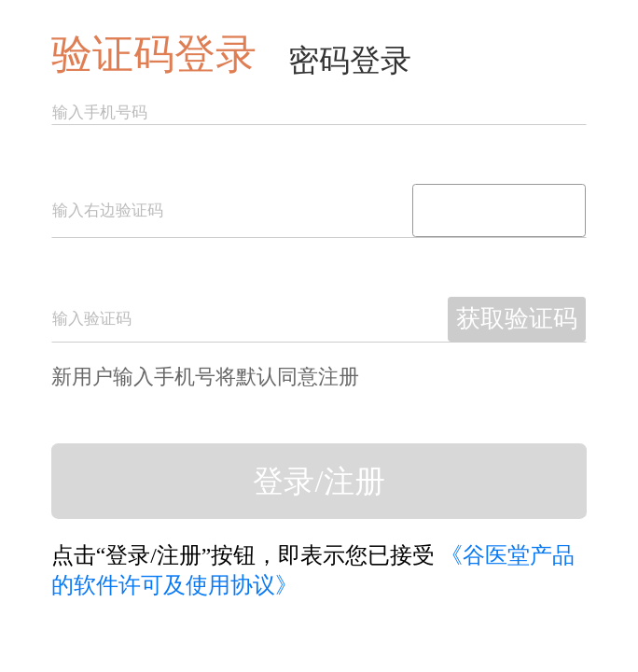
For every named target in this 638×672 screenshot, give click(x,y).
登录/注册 (319, 482)
